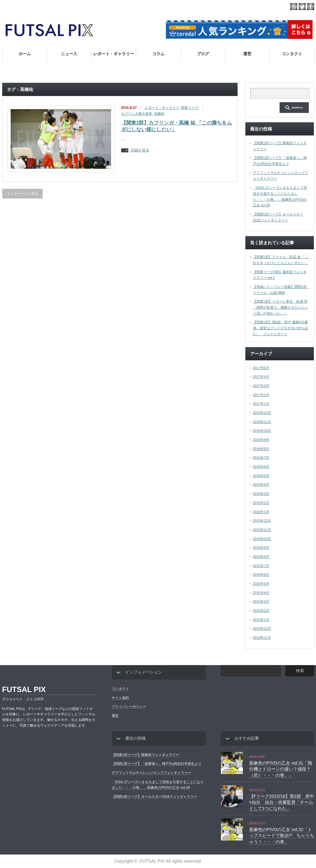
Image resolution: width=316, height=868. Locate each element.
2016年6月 (261, 467)
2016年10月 (262, 431)
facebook (311, 7)
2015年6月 (261, 574)
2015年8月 (261, 557)
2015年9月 (261, 548)
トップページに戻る (22, 193)
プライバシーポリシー (129, 707)
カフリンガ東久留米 (137, 114)
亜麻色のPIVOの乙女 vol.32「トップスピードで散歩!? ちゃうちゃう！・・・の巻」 (282, 836)
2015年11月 (262, 530)
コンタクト (292, 54)
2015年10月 (262, 539)
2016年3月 (261, 494)
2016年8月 (261, 449)
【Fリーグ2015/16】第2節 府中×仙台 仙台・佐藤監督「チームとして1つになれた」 (282, 802)
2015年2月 (261, 611)
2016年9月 (261, 440)
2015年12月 (262, 521)
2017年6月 (261, 368)
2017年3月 (261, 386)
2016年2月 (261, 503)
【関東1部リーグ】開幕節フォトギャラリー (145, 755)
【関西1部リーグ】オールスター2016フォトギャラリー (155, 797)
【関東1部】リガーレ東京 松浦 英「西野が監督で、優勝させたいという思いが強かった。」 (281, 307)
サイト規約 (120, 698)
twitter (302, 7)
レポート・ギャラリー (114, 54)
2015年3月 (261, 601)
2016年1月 (261, 512)
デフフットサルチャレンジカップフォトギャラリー (151, 773)
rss (294, 7)
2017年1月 (261, 404)
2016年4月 (261, 484)
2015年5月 (261, 584)
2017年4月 (261, 377)
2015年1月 (261, 620)
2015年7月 (261, 566)
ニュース (69, 54)
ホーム (25, 54)
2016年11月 (262, 422)
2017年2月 (261, 395)
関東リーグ (190, 108)
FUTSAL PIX (24, 689)
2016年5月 (261, 476)
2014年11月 (262, 638)
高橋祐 (159, 114)
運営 (247, 54)
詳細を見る (140, 150)
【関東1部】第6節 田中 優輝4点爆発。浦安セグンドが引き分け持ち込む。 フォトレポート (281, 328)
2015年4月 (261, 593)
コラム (158, 54)
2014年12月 (262, 628)
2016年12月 (262, 413)
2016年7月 (261, 458)
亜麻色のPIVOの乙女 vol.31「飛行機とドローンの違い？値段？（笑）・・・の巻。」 (281, 769)
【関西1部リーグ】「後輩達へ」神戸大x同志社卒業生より (157, 764)
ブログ (203, 54)
